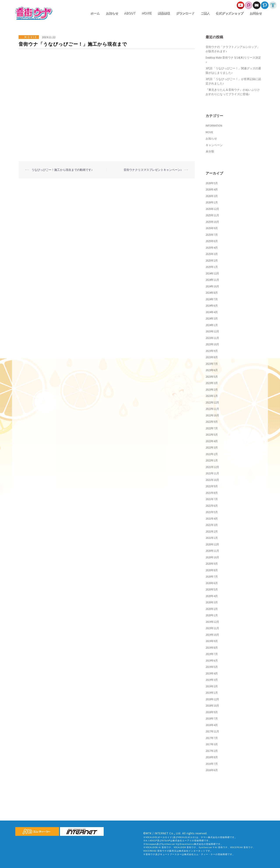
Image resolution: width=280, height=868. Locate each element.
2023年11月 (212, 338)
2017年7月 (212, 738)
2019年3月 (212, 680)
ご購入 (205, 13)
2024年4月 (212, 312)
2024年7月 (212, 299)
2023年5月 (212, 377)
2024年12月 (212, 273)
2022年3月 (212, 448)
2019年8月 (212, 648)
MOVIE (146, 13)
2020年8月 (212, 570)
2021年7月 (212, 499)
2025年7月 (212, 235)
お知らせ (112, 13)
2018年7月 (212, 719)
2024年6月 (212, 306)
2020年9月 (212, 564)
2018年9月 (212, 712)
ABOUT (130, 13)
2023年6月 (212, 370)
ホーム (95, 13)
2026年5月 (212, 183)
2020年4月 (212, 596)
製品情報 (164, 13)
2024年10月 (212, 286)
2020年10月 (212, 557)
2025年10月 (212, 222)
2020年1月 (212, 615)
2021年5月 (212, 512)
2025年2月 (212, 261)
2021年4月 (212, 519)
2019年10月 (212, 635)
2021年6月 (212, 506)
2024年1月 (212, 325)
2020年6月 (212, 583)
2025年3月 (212, 254)
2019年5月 (212, 667)
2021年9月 (212, 486)
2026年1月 (212, 202)
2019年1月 (212, 693)
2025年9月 (212, 228)
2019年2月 (212, 686)
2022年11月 (212, 409)
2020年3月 (212, 602)
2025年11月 (212, 215)
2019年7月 (212, 654)
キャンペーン (214, 145)
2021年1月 (212, 538)
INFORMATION (214, 126)
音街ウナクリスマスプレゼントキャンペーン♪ (153, 170)
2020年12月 (212, 544)
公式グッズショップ (229, 13)
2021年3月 (212, 525)
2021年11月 (212, 473)
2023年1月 (212, 396)
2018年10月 (212, 706)
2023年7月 (212, 364)
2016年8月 (212, 757)
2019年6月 (212, 661)
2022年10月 (212, 415)
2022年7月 (212, 428)
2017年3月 (212, 744)
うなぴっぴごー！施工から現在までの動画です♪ (62, 170)
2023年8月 (212, 357)
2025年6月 (212, 241)
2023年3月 (212, 383)
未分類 (210, 151)
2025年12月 (212, 209)
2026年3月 (212, 196)
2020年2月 (212, 609)
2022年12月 (212, 403)
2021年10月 (212, 480)
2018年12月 (212, 699)
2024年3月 (212, 319)
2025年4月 (212, 248)
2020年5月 (212, 589)
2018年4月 (212, 725)
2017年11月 (212, 731)
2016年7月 (212, 764)
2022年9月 (212, 422)
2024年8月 (212, 293)
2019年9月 (212, 641)
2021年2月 (212, 532)
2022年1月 (212, 460)
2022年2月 (212, 454)
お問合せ (255, 13)
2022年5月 (212, 435)
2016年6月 (212, 770)
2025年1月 (212, 267)
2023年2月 (212, 390)
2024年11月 (212, 280)
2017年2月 (212, 751)
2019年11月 (212, 628)
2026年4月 (212, 189)
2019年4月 (212, 673)
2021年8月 (212, 493)
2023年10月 (212, 344)
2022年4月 (212, 441)
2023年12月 (212, 331)
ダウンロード (185, 13)
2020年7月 (212, 577)
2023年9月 (212, 351)
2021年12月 (212, 467)
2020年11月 (212, 551)
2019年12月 (212, 622)
